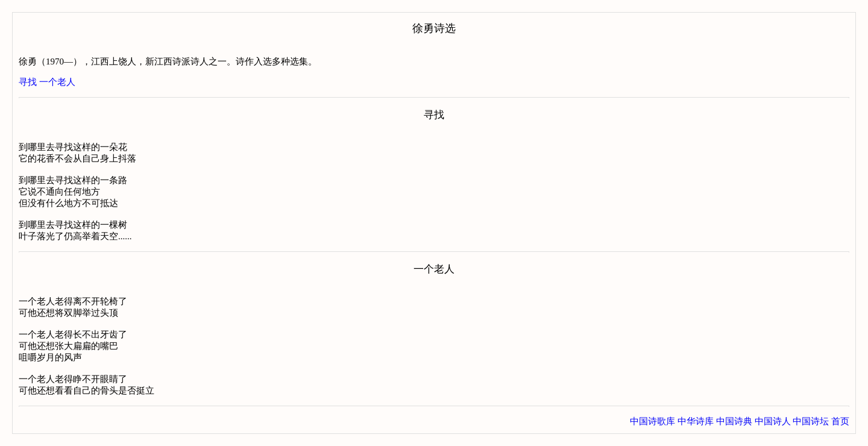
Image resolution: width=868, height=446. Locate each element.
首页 (840, 421)
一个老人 (57, 82)
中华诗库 (696, 421)
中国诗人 (773, 421)
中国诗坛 (811, 421)
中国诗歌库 (653, 421)
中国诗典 (734, 421)
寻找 (28, 82)
